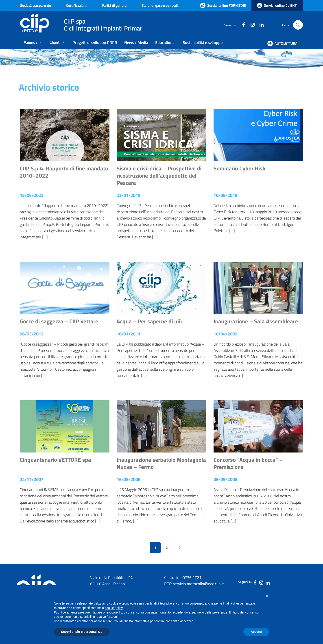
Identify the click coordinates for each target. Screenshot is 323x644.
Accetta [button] (256, 632)
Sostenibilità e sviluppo (203, 42)
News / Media (136, 42)
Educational (165, 42)
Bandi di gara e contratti (160, 5)
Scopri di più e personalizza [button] (82, 632)
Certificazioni (76, 5)
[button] (267, 596)
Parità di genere (114, 5)
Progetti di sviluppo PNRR (95, 42)
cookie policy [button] (114, 608)
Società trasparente (36, 5)
